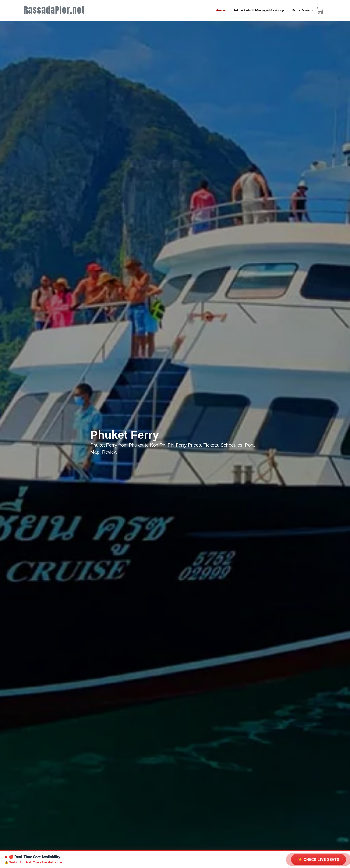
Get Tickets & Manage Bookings (258, 10)
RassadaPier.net (54, 10)
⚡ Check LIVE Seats (319, 859)
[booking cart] (320, 11)
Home (220, 10)
